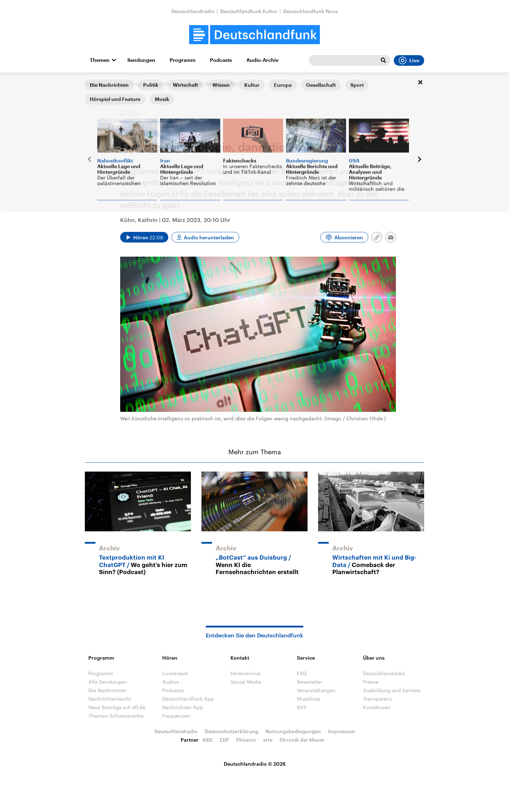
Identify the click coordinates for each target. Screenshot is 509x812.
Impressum (341, 731)
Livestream (175, 673)
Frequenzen (176, 716)
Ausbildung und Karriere (392, 690)
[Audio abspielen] (144, 237)
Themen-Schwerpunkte (116, 716)
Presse (371, 682)
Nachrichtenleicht (110, 699)
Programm (183, 60)
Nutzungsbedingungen (293, 731)
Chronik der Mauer (302, 740)
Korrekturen (377, 707)
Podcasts (221, 60)
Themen (100, 60)
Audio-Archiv (262, 60)
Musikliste (309, 699)
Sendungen (141, 60)
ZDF (224, 740)
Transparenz (378, 699)
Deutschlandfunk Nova (311, 11)
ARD (207, 740)
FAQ (302, 673)
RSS (302, 707)
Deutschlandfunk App (188, 699)
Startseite (96, 84)
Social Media (246, 682)
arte (268, 740)
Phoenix (246, 740)
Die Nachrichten (108, 690)
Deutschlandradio (193, 11)
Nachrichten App (183, 707)
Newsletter (309, 682)
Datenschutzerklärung (232, 731)
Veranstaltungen (316, 690)
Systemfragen (130, 84)
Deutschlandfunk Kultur (249, 11)
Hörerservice (245, 673)
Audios (171, 682)
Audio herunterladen (209, 237)
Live (409, 60)
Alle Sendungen (107, 682)
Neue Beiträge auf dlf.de (117, 707)
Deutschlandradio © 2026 (255, 764)
